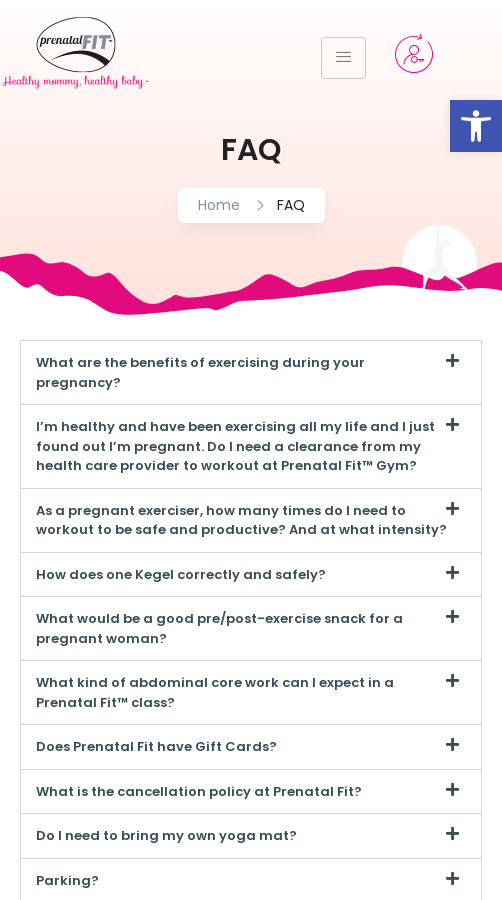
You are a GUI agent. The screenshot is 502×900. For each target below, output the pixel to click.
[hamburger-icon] (343, 58)
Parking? (67, 880)
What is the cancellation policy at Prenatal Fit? (199, 791)
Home (219, 205)
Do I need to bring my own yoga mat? (166, 835)
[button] (251, 372)
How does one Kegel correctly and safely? (181, 574)
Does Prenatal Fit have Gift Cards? (156, 746)
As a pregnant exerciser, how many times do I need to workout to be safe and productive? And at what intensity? (241, 520)
